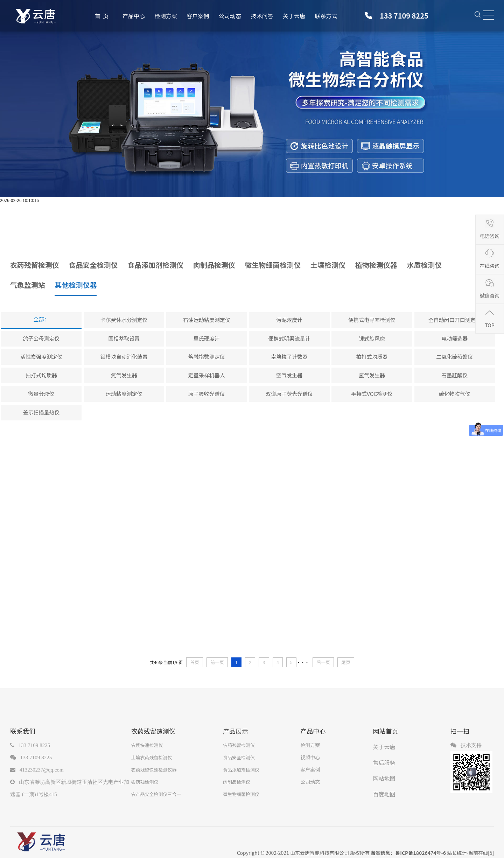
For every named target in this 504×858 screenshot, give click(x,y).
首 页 (102, 16)
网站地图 (384, 778)
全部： (41, 319)
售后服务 (384, 762)
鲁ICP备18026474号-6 (421, 853)
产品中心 (134, 16)
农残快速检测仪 (147, 745)
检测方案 (166, 16)
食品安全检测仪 (239, 757)
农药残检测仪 (145, 782)
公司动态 (230, 16)
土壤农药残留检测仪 (151, 757)
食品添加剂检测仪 (241, 770)
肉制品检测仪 (237, 782)
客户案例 (198, 16)
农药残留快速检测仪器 (154, 770)
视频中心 (310, 757)
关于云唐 (294, 16)
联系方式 (326, 16)
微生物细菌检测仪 (241, 794)
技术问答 (262, 16)
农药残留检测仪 (239, 745)
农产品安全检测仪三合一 (156, 794)
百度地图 (384, 794)
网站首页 (386, 731)
